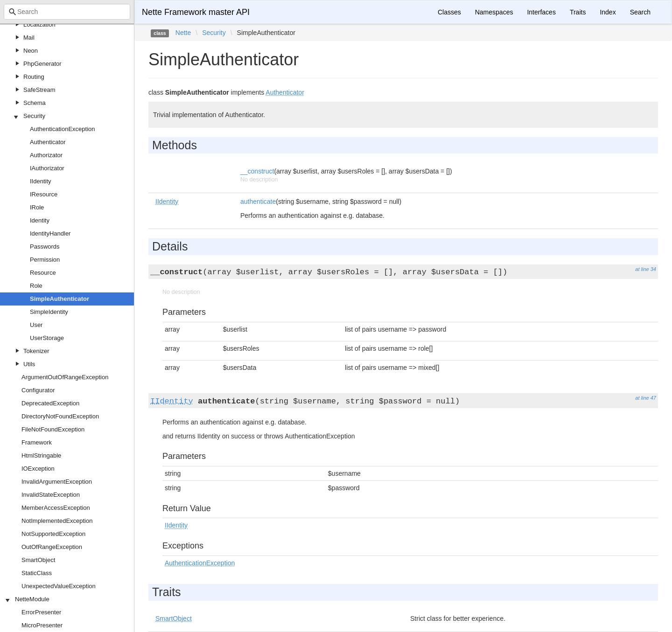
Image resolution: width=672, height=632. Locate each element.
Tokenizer (36, 351)
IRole (37, 207)
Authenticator (48, 142)
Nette (183, 33)
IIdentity (41, 181)
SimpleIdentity (49, 312)
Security (34, 116)
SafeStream (39, 90)
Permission (45, 260)
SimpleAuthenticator (59, 299)
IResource (44, 194)
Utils (29, 364)
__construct (257, 171)
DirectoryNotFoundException (60, 416)
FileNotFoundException (53, 429)
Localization (39, 24)
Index (608, 12)
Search (640, 12)
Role (36, 286)
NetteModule (32, 599)
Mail (29, 38)
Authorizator (46, 155)
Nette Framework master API (196, 12)
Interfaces (541, 12)
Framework (37, 442)
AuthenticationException (62, 129)
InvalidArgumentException (57, 482)
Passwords (45, 247)
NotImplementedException (57, 521)
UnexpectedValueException (59, 586)
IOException (38, 469)
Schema (35, 103)
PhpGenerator (42, 64)
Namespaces (494, 12)
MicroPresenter (42, 625)
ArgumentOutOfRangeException (65, 377)
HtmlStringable (41, 455)
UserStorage (47, 338)
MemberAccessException (56, 508)
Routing (34, 77)
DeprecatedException (50, 403)
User (36, 325)
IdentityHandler (50, 233)
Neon (31, 51)
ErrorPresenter (41, 612)
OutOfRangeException (52, 547)
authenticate (258, 201)
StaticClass (37, 573)
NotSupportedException (53, 534)
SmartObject (38, 560)
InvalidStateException (51, 495)
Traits (578, 12)
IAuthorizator (47, 168)
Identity (40, 220)
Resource (43, 273)
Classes (449, 12)
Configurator (38, 390)
